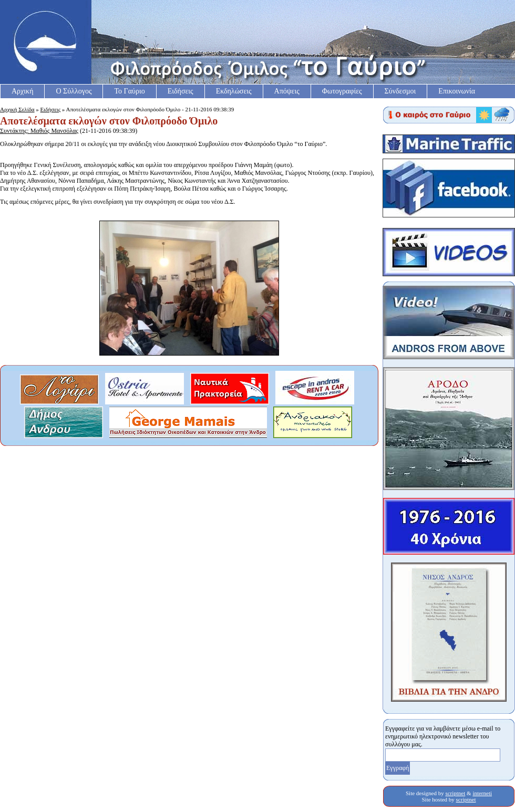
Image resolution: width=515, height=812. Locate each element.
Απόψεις (287, 91)
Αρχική (22, 91)
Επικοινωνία (457, 91)
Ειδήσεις (181, 91)
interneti (482, 793)
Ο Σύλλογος (74, 91)
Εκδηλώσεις (234, 91)
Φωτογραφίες (342, 91)
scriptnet (455, 793)
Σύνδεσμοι (400, 91)
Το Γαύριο (129, 91)
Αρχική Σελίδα (17, 109)
